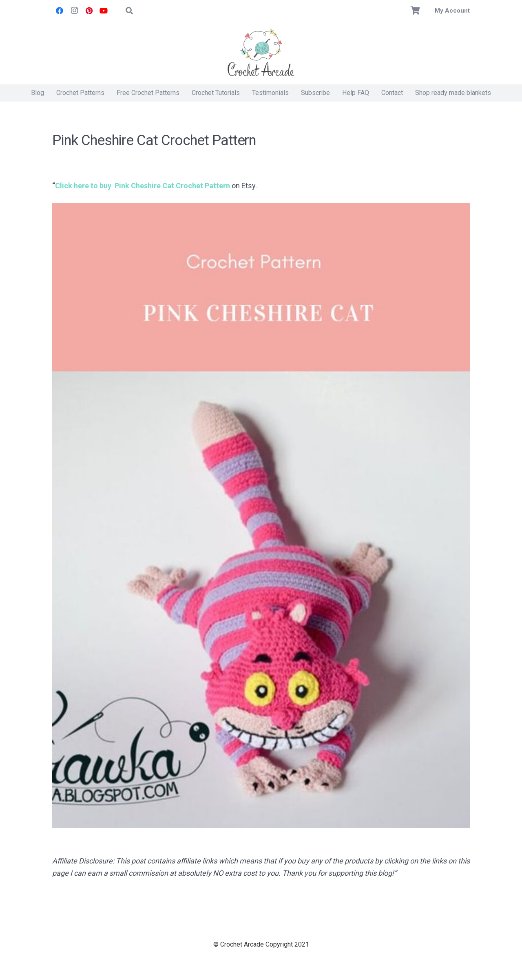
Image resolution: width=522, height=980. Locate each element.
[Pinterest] (89, 11)
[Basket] (416, 11)
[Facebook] (60, 11)
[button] (129, 11)
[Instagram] (74, 11)
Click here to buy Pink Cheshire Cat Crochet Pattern (143, 186)
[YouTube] (104, 11)
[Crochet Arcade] (261, 53)
